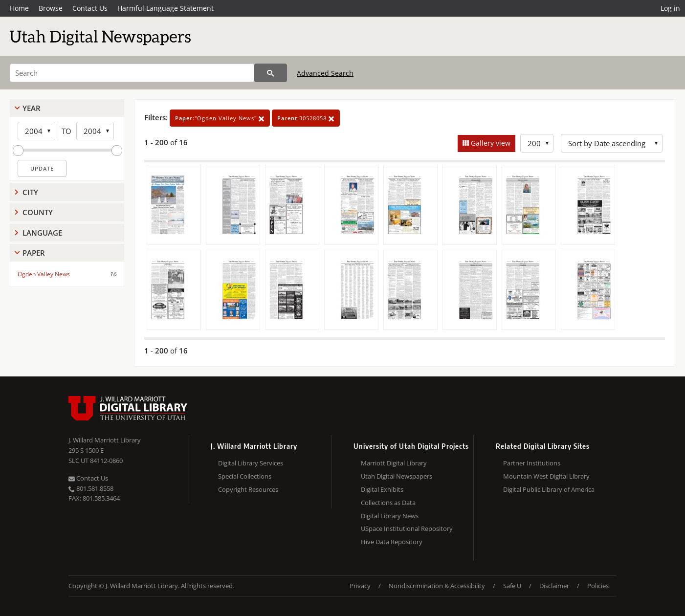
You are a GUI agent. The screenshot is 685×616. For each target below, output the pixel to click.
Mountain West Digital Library (546, 476)
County (38, 212)
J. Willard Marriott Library (105, 440)
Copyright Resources (248, 489)
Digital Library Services (251, 463)
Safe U (512, 586)
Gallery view (490, 143)
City (30, 192)
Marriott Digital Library (394, 463)
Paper (34, 253)
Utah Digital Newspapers (397, 476)
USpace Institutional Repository (407, 528)
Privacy (360, 586)
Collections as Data (388, 503)
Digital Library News (390, 516)
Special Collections (245, 476)
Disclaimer (554, 586)
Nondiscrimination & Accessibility (437, 586)
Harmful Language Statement (166, 8)
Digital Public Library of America (549, 489)
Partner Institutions (532, 463)
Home (19, 8)
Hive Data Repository (392, 542)
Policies (598, 586)
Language (42, 233)
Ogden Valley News (44, 274)
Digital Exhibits (382, 489)
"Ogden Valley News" (220, 118)
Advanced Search (325, 73)
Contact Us (90, 8)
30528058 (306, 118)
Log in (670, 8)
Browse (51, 8)
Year (32, 108)
